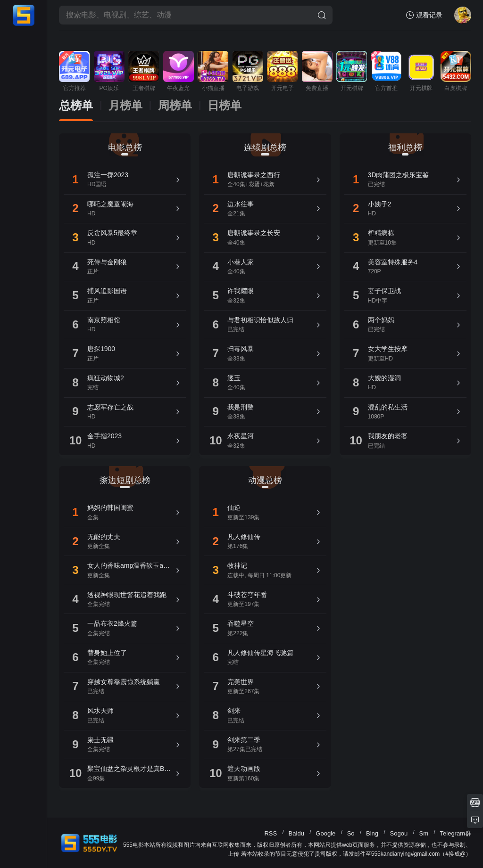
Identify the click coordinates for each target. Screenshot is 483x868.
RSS (271, 833)
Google (325, 833)
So (351, 833)
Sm (424, 833)
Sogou (399, 833)
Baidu (296, 833)
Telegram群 (456, 833)
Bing (372, 833)
